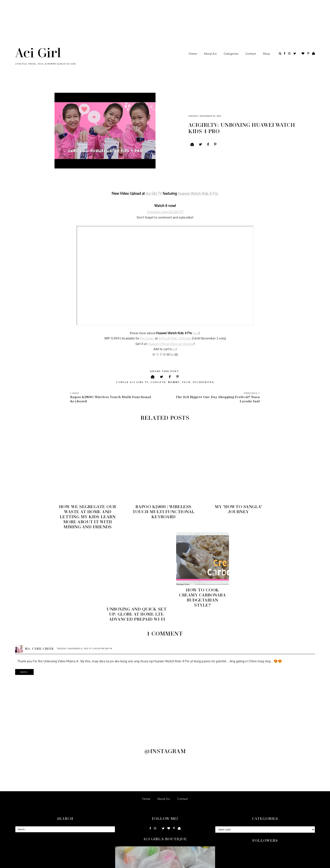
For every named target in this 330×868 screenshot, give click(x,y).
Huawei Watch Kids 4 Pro (198, 194)
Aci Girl (38, 52)
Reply (25, 571)
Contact (251, 54)
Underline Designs (58, 863)
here (196, 333)
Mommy (174, 382)
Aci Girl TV (154, 194)
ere (174, 349)
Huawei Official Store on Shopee (171, 344)
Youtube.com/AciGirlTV (165, 212)
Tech (186, 382)
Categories (231, 54)
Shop (266, 54)
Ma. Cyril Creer (39, 547)
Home (193, 54)
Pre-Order (147, 338)
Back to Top (308, 863)
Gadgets (158, 382)
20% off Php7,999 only (175, 338)
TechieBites (203, 382)
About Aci (210, 54)
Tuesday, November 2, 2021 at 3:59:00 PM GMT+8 (84, 547)
